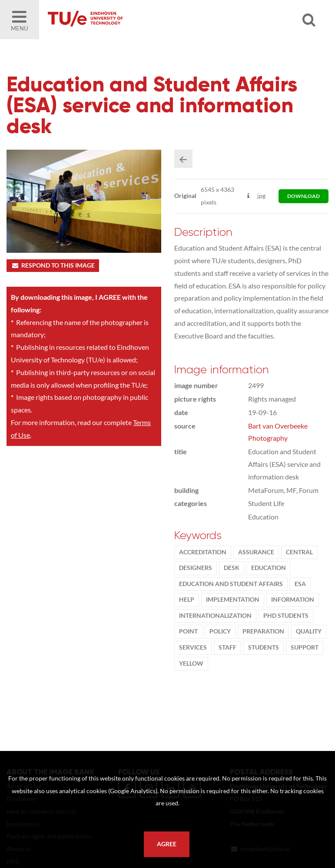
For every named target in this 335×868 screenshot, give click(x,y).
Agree (167, 844)
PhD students (286, 616)
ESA (300, 584)
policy (220, 631)
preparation (263, 631)
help (187, 600)
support (305, 647)
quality (309, 631)
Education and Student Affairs (231, 584)
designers (196, 568)
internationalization (215, 616)
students (264, 647)
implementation (233, 600)
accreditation (203, 552)
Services (193, 647)
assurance (256, 552)
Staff (227, 647)
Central (299, 552)
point (188, 631)
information (293, 600)
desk (232, 568)
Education (269, 568)
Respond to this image (53, 265)
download (303, 196)
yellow (191, 664)
